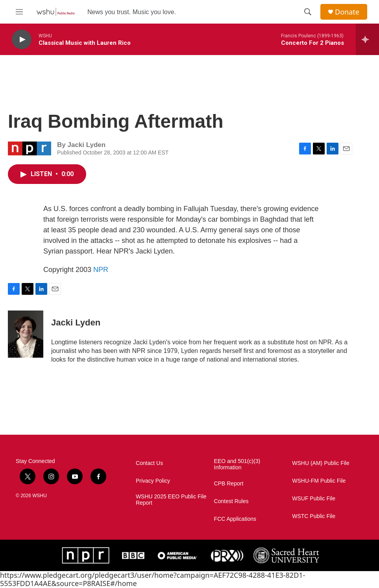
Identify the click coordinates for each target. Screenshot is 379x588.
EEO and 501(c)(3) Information (237, 464)
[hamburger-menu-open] (19, 12)
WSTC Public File (314, 516)
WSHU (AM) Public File (321, 463)
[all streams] (367, 39)
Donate (347, 12)
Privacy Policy (153, 481)
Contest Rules (231, 501)
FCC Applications (235, 519)
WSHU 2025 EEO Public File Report (171, 500)
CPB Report (229, 484)
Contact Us (149, 463)
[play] (22, 40)
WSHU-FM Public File (319, 481)
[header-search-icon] (308, 12)
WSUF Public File (314, 499)
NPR (101, 270)
